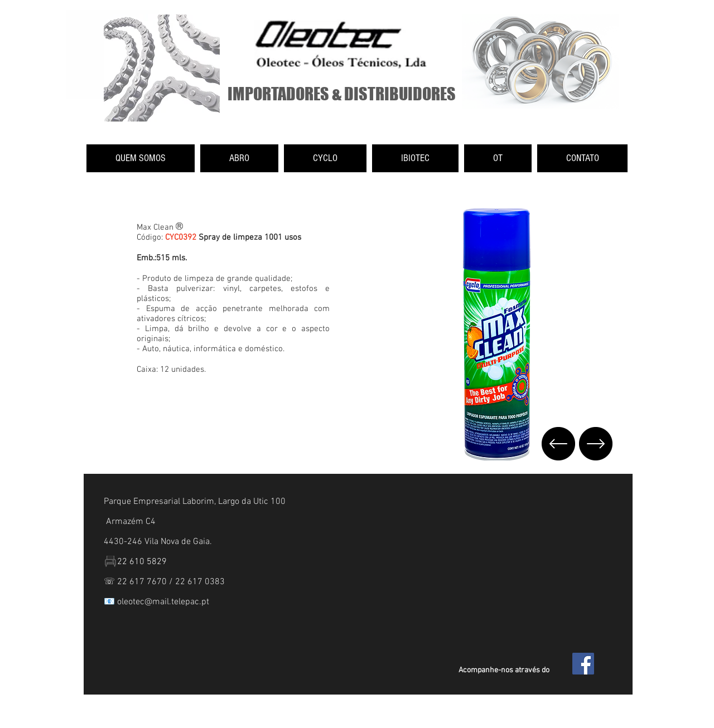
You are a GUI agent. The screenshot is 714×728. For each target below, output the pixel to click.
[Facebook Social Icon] (583, 664)
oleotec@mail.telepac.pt (163, 602)
